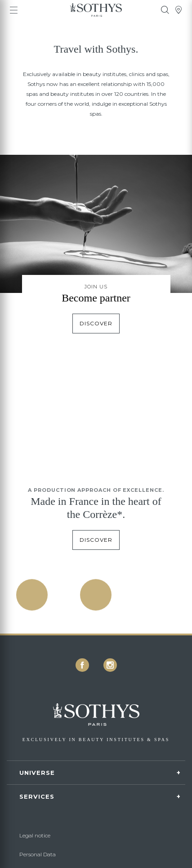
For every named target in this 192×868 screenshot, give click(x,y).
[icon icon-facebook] (82, 665)
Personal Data (38, 854)
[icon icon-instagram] (110, 665)
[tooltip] (165, 10)
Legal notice (35, 835)
